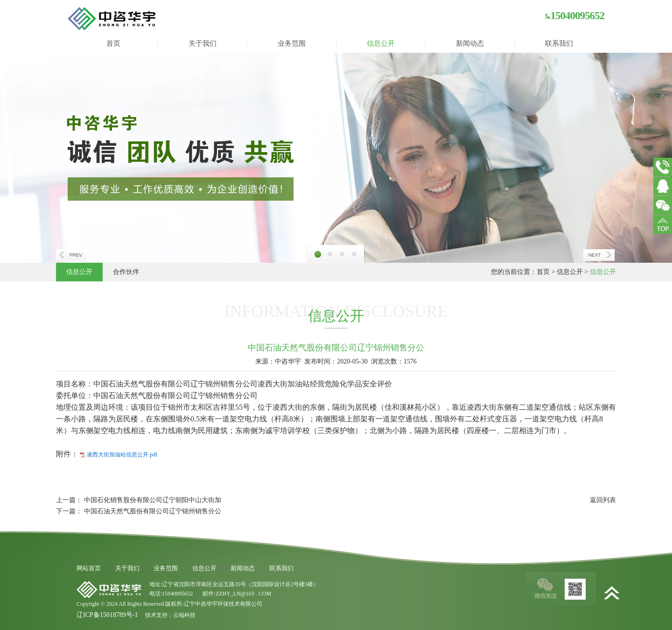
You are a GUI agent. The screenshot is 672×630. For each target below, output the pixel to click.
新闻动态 (470, 43)
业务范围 (292, 43)
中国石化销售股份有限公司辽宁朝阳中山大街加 (153, 500)
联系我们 (559, 43)
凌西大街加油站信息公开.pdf (122, 455)
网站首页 (89, 568)
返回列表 (603, 500)
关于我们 (203, 43)
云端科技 (184, 615)
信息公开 (381, 43)
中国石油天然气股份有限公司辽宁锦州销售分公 (153, 511)
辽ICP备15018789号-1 (107, 615)
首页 (113, 43)
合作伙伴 (126, 272)
